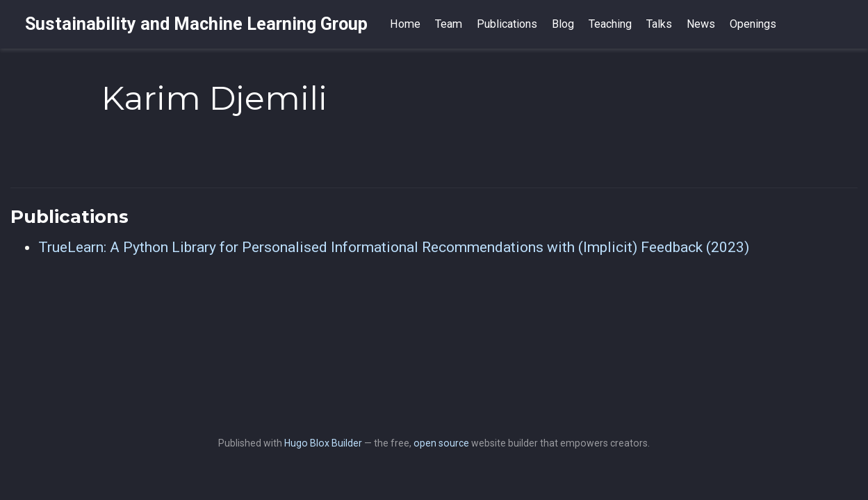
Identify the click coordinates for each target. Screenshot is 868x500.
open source (441, 443)
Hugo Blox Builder (323, 443)
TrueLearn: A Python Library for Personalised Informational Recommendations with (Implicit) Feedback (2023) (394, 247)
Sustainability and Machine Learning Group (196, 24)
